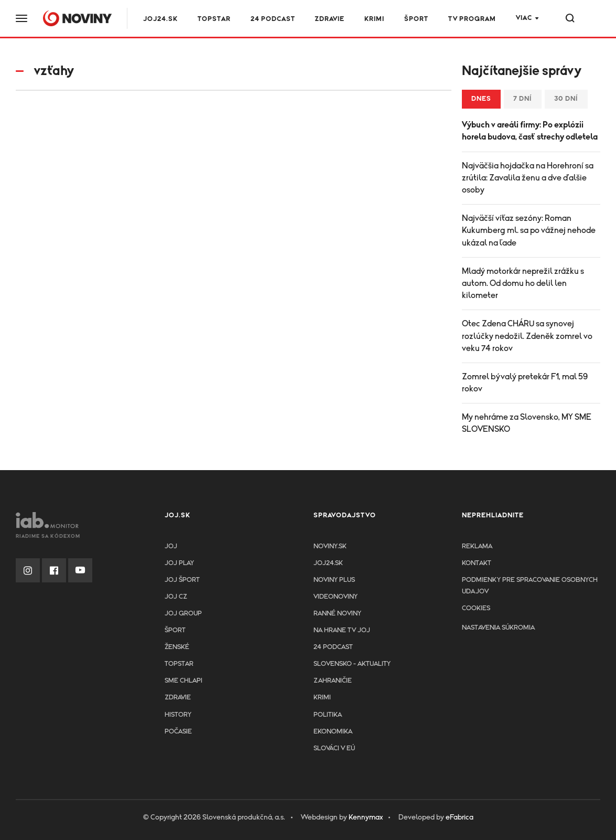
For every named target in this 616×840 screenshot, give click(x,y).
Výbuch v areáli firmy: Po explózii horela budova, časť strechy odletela (530, 131)
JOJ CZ (176, 597)
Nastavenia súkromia (498, 628)
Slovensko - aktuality (352, 664)
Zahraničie (333, 681)
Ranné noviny (337, 614)
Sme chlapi (183, 681)
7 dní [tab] (523, 99)
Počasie (178, 732)
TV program (472, 19)
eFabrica (460, 817)
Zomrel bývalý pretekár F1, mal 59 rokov (525, 383)
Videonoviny (336, 597)
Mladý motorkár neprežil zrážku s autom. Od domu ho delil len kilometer (523, 283)
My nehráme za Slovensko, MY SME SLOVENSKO (527, 423)
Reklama (477, 546)
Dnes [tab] (481, 99)
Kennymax (366, 817)
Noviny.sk (330, 546)
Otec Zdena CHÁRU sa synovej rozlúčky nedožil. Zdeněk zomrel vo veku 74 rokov (527, 336)
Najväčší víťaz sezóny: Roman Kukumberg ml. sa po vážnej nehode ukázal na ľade (529, 230)
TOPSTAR (214, 19)
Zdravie (329, 19)
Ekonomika (333, 732)
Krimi (374, 19)
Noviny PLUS (334, 580)
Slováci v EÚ (334, 748)
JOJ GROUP (183, 614)
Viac (524, 18)
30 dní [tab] (566, 99)
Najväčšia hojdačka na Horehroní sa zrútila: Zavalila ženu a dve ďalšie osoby (528, 178)
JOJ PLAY (179, 563)
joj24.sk (328, 563)
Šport (416, 19)
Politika (328, 715)
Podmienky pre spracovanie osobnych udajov (530, 586)
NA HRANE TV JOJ (342, 630)
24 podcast (273, 19)
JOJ (171, 546)
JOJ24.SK (160, 19)
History (178, 715)
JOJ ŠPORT (182, 580)
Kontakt (477, 563)
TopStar (179, 664)
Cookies (476, 608)
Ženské (177, 647)
